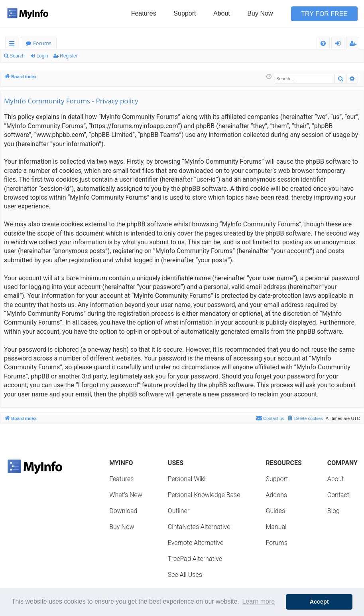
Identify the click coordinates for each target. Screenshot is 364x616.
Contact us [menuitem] (270, 418)
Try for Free (324, 14)
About (222, 13)
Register (69, 56)
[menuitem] (323, 43)
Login (42, 56)
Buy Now (260, 13)
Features (144, 13)
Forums (42, 43)
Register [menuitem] (354, 45)
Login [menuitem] (339, 45)
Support (185, 13)
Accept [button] (319, 602)
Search (17, 56)
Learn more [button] (258, 601)
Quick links (13, 45)
